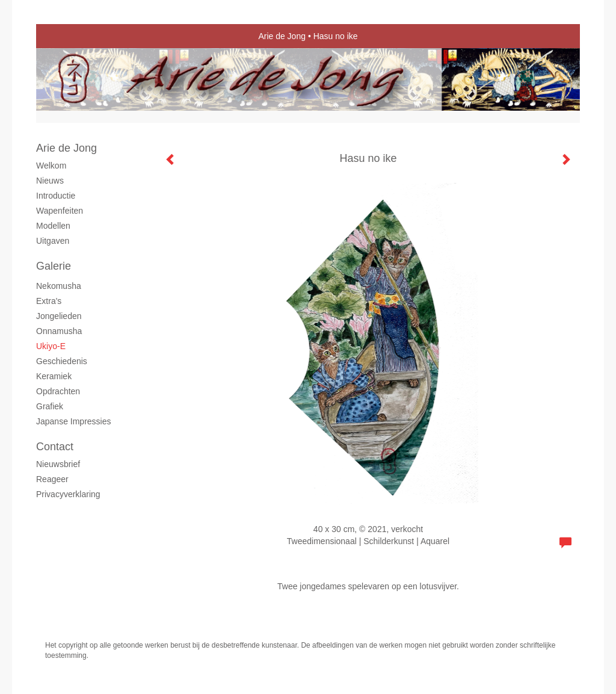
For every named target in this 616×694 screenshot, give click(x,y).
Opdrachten (58, 391)
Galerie (54, 266)
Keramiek (54, 376)
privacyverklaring (68, 494)
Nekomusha (59, 286)
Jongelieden (59, 316)
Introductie (56, 196)
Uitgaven (53, 241)
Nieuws (50, 181)
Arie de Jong (282, 36)
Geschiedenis (62, 361)
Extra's (49, 301)
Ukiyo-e (51, 346)
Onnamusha (59, 331)
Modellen (53, 226)
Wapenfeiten (60, 211)
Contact (55, 447)
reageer (52, 479)
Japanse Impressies (74, 421)
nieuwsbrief (58, 464)
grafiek (50, 406)
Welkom (51, 166)
